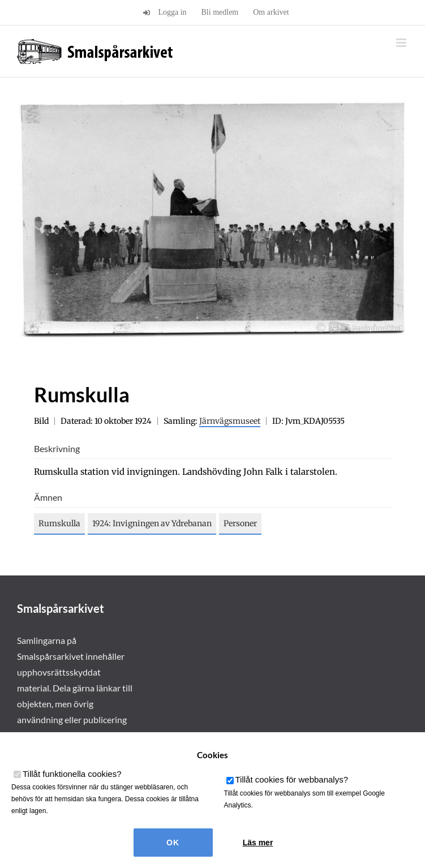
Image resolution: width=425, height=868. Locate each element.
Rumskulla (59, 523)
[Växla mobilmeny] (402, 43)
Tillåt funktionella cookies (72, 774)
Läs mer (258, 843)
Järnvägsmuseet (230, 421)
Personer (240, 523)
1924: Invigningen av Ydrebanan (152, 523)
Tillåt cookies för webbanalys (292, 779)
